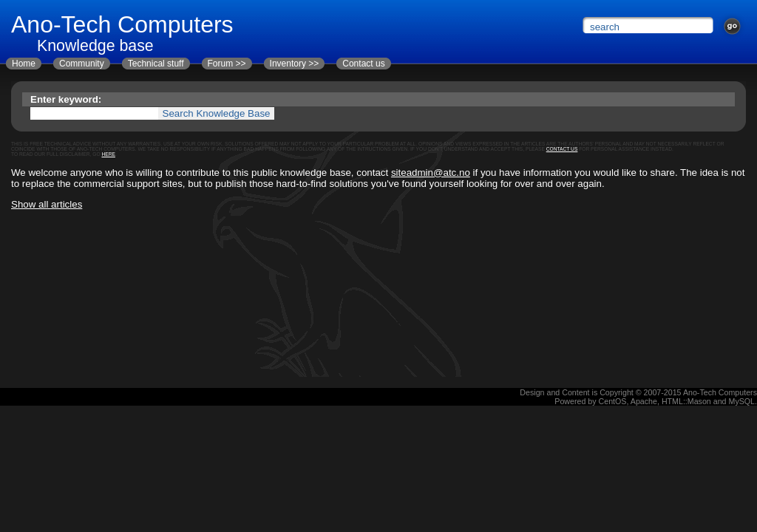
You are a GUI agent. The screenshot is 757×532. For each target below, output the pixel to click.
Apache (644, 401)
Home (24, 64)
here (108, 154)
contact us (562, 149)
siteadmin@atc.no (431, 173)
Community (82, 64)
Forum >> (227, 64)
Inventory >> (295, 64)
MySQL (742, 401)
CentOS (613, 401)
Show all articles (47, 204)
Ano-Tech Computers (720, 392)
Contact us (363, 64)
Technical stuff (156, 64)
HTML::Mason (686, 401)
